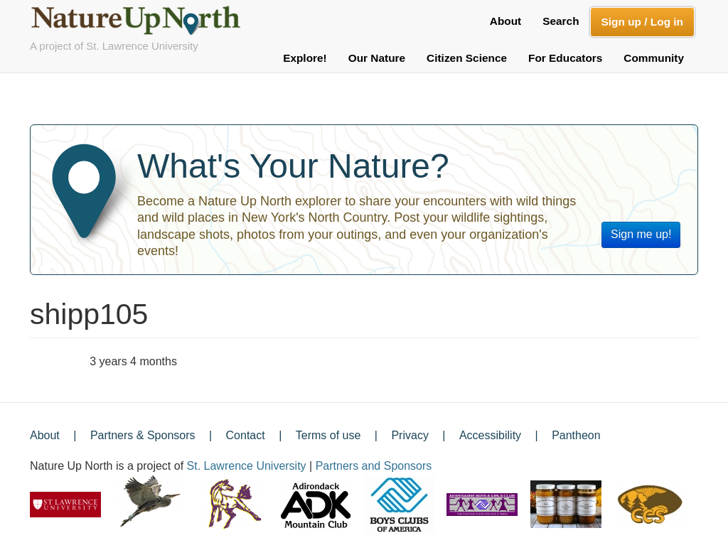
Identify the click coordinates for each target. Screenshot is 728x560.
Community (654, 58)
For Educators (565, 58)
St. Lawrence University (247, 466)
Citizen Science (467, 58)
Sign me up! (641, 234)
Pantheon (576, 435)
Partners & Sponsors (143, 435)
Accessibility (490, 435)
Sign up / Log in (642, 22)
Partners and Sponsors (374, 466)
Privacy (409, 435)
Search (561, 21)
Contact (246, 435)
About (505, 21)
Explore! (305, 58)
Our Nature (377, 58)
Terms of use (328, 435)
